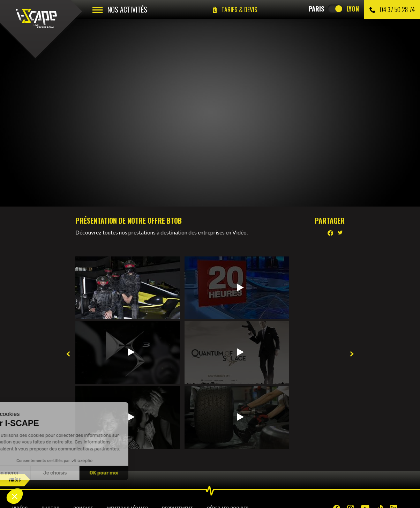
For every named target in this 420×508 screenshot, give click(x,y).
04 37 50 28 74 (392, 9)
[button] (15, 496)
